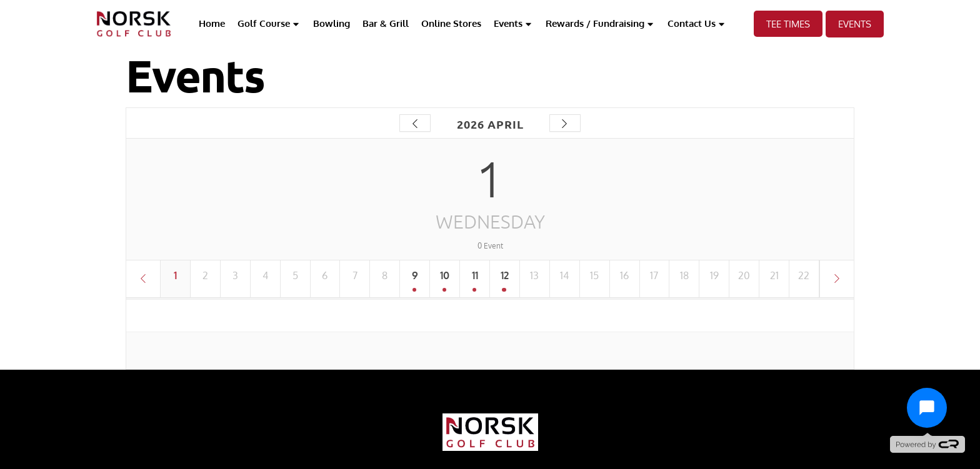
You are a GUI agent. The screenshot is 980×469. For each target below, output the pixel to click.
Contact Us (697, 24)
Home (212, 23)
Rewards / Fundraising (600, 24)
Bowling (332, 23)
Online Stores (451, 23)
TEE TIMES (788, 24)
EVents (855, 24)
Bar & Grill (386, 23)
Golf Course (269, 24)
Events (513, 24)
